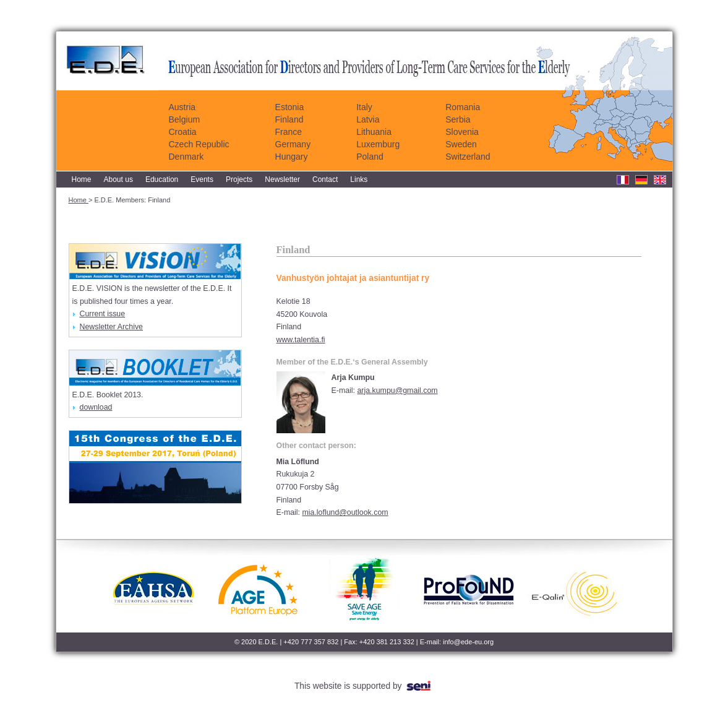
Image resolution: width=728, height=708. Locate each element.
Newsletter (282, 179)
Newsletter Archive (108, 327)
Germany (293, 144)
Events (202, 179)
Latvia (368, 119)
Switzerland (468, 157)
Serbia (458, 119)
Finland (289, 119)
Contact (325, 179)
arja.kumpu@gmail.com (397, 391)
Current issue (99, 314)
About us (118, 179)
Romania (463, 107)
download (92, 407)
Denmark (186, 157)
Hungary (292, 157)
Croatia (183, 132)
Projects (239, 179)
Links (359, 179)
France (289, 132)
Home (82, 179)
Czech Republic (199, 144)
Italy (364, 107)
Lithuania (374, 132)
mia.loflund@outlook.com (345, 512)
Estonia (290, 107)
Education (162, 179)
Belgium (185, 119)
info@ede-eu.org (468, 642)
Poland (370, 157)
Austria (182, 107)
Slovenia (462, 132)
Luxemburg (378, 144)
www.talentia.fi (301, 340)
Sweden (461, 144)
